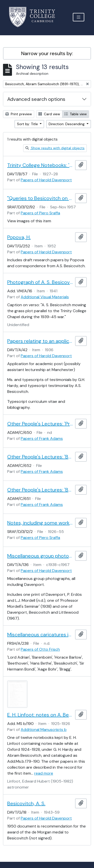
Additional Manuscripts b (44, 730)
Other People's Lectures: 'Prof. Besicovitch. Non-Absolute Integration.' (40, 424)
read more (44, 773)
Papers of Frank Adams (42, 438)
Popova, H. (19, 237)
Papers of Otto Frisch (40, 649)
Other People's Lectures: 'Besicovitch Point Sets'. (40, 490)
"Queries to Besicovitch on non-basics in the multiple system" (40, 198)
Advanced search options (36, 99)
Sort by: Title (28, 124)
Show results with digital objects (55, 148)
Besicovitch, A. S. (26, 803)
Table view (76, 114)
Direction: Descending (67, 124)
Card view (49, 114)
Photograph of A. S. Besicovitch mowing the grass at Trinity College (40, 282)
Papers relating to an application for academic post (40, 341)
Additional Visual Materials (45, 297)
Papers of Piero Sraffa (40, 213)
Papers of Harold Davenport (46, 180)
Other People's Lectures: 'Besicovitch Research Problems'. (40, 457)
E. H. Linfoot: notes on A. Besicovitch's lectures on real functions (40, 715)
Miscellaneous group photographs (40, 556)
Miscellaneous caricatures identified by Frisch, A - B (40, 635)
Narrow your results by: (47, 53)
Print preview (19, 114)
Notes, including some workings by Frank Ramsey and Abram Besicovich (40, 523)
